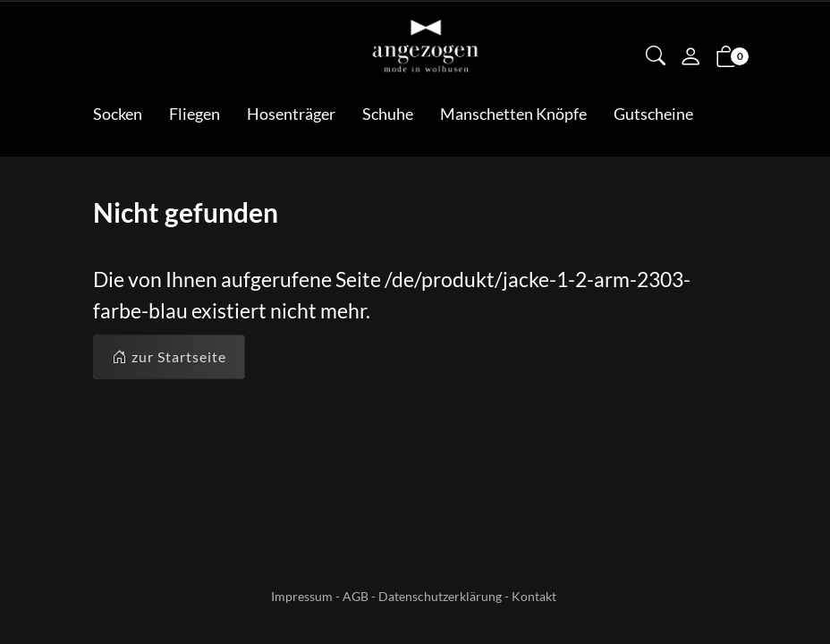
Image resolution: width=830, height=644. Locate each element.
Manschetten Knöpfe (513, 114)
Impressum (302, 596)
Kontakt (534, 596)
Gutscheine (653, 114)
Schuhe (388, 114)
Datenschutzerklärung (440, 596)
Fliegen (195, 114)
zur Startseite (169, 357)
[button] (656, 57)
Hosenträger (291, 114)
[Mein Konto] (690, 58)
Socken (118, 114)
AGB (356, 596)
